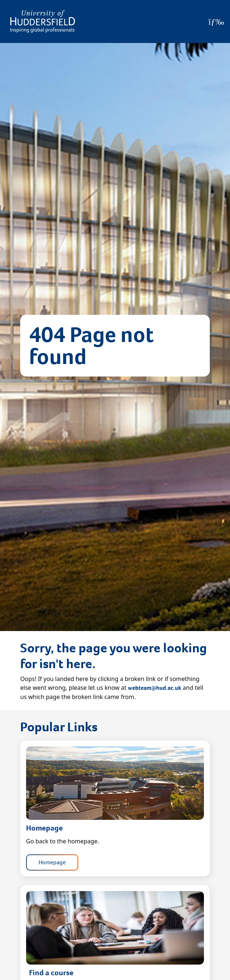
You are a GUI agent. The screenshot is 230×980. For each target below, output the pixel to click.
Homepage (52, 862)
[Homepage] (43, 21)
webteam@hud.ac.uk (154, 688)
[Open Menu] (216, 22)
